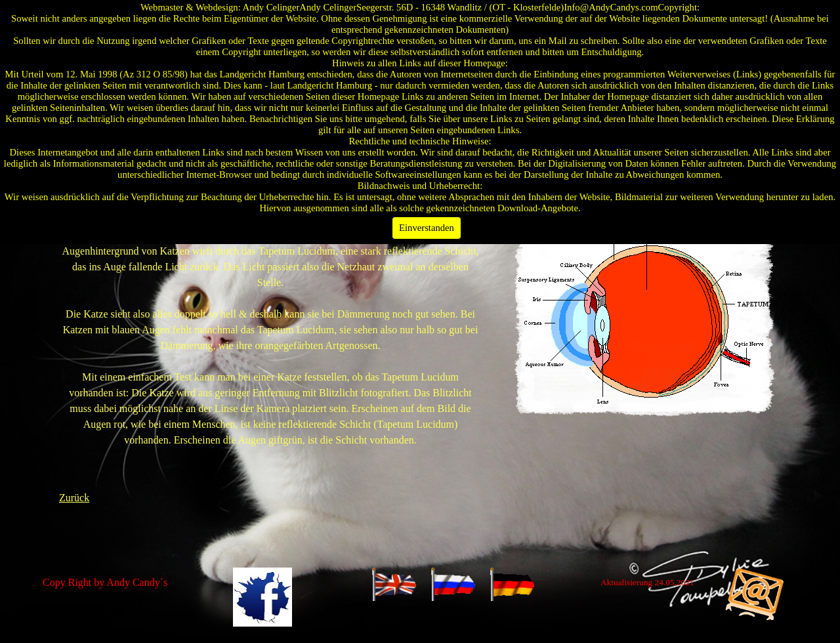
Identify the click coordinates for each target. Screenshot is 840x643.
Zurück (74, 498)
